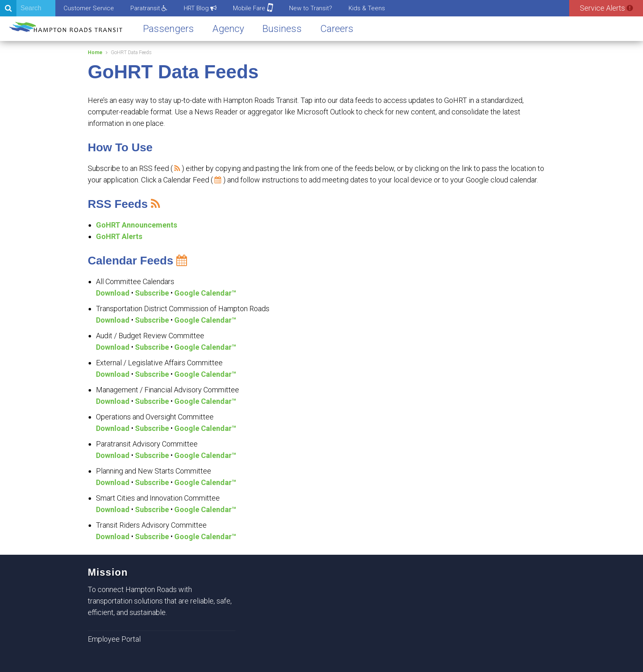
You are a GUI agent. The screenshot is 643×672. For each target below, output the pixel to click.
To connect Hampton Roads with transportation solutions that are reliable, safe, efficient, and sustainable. (160, 601)
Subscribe (152, 293)
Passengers (169, 29)
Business (282, 29)
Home (95, 52)
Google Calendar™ (205, 293)
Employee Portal (114, 639)
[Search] (28, 8)
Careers (337, 29)
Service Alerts (606, 8)
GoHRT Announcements (137, 225)
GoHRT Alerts (119, 236)
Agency (228, 29)
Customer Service (89, 8)
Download (113, 293)
